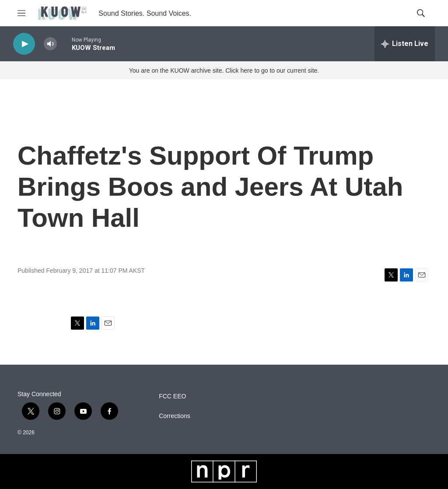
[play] (24, 44)
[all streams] (405, 44)
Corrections (175, 416)
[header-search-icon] (421, 13)
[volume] (50, 44)
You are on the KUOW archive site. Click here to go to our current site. (224, 70)
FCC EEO (172, 396)
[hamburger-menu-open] (21, 13)
